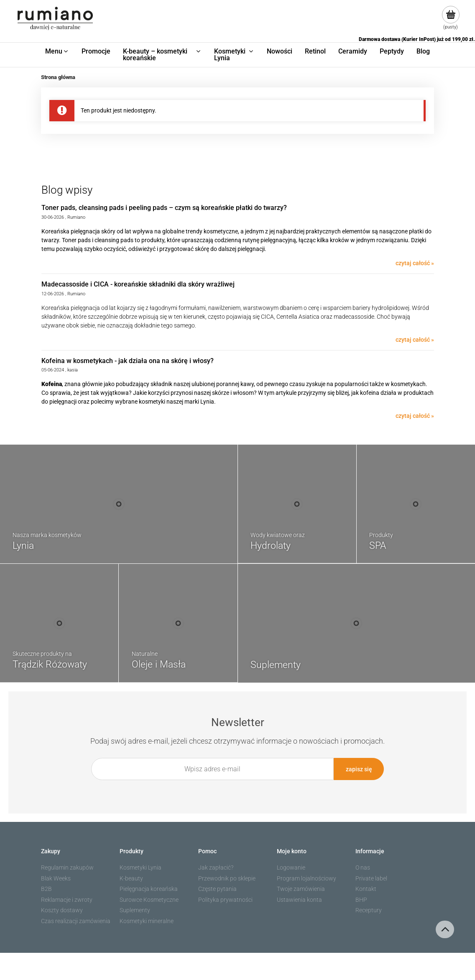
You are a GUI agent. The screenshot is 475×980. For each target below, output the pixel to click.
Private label (371, 878)
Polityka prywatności (225, 900)
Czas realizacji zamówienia (76, 921)
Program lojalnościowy (306, 878)
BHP (361, 900)
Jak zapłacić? (216, 867)
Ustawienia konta (299, 900)
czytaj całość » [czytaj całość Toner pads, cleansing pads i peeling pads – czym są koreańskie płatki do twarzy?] (415, 263)
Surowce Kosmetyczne (149, 900)
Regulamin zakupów (67, 867)
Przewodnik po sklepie (227, 878)
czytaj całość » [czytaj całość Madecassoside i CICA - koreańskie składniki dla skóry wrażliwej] (415, 340)
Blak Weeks (56, 878)
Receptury (369, 910)
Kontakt (366, 889)
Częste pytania (217, 889)
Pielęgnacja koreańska (149, 889)
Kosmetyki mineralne (147, 921)
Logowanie (291, 867)
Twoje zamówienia (301, 889)
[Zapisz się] (359, 769)
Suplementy (135, 910)
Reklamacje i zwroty (67, 900)
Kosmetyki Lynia (140, 867)
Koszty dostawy (62, 910)
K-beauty (131, 878)
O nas (363, 867)
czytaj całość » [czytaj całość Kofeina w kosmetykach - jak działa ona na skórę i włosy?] (415, 416)
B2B (46, 889)
